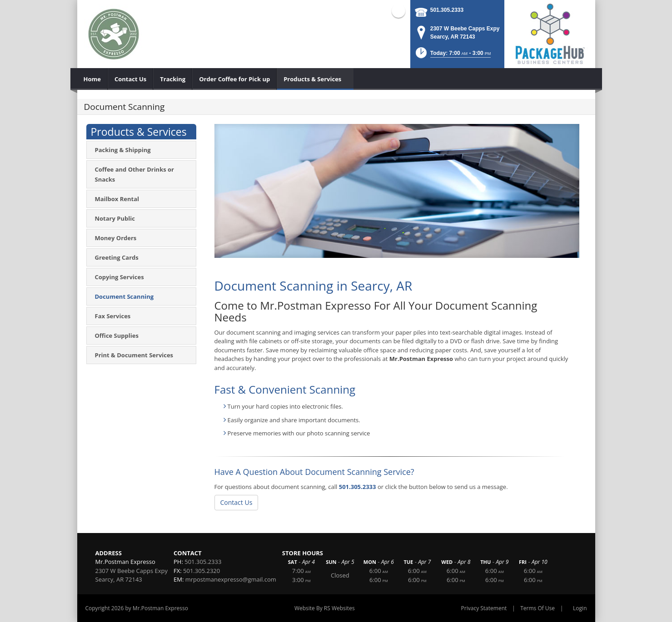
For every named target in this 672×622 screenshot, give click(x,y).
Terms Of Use (538, 608)
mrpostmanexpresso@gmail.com (231, 579)
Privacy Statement (484, 608)
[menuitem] (92, 79)
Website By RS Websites (325, 608)
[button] (452, 56)
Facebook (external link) (398, 11)
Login (580, 608)
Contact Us (236, 502)
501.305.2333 (447, 10)
